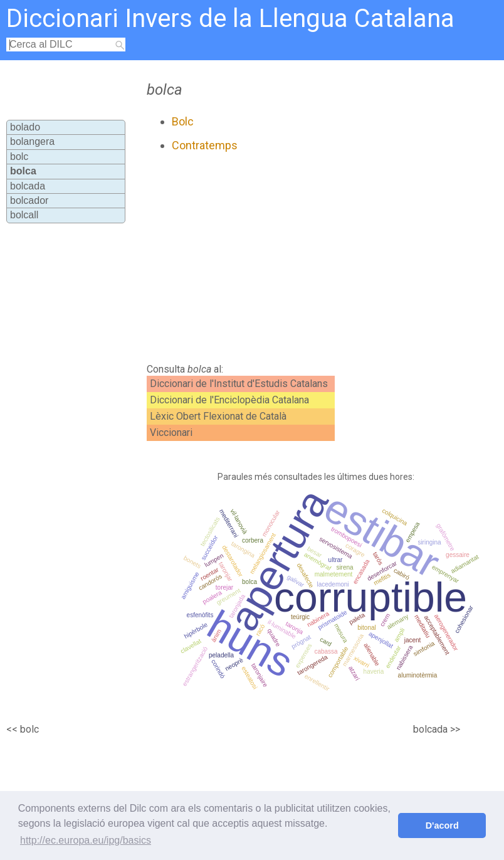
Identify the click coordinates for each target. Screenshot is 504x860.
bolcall (24, 215)
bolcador (29, 200)
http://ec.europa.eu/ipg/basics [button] (86, 840)
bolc (19, 157)
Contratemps (205, 145)
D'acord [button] (442, 825)
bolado (25, 127)
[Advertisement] (278, 258)
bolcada (28, 186)
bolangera (32, 141)
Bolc (183, 121)
